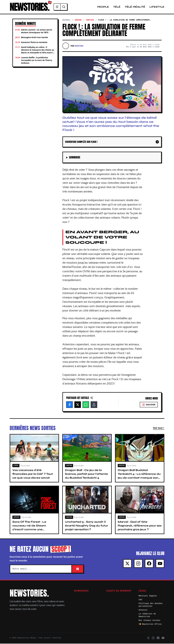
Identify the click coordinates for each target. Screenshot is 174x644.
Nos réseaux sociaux (150, 621)
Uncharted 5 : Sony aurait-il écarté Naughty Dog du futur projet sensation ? (86, 526)
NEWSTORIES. (30, 7)
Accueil (66, 20)
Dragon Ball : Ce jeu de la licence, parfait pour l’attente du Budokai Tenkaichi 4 (86, 474)
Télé (117, 7)
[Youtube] (160, 564)
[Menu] (59, 7)
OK (78, 569)
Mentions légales (148, 596)
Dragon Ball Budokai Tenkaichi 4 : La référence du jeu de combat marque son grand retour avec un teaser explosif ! (139, 478)
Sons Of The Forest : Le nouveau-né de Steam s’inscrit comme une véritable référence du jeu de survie (34, 530)
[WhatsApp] (86, 405)
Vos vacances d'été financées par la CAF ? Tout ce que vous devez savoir (33, 474)
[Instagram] (138, 564)
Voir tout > (159, 428)
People (103, 7)
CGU (140, 600)
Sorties (90, 20)
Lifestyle (157, 7)
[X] (78, 405)
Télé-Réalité (135, 7)
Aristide (79, 46)
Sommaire (75, 158)
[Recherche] (65, 7)
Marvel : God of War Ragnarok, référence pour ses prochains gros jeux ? (140, 526)
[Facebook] (69, 405)
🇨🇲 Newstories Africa (150, 625)
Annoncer (143, 610)
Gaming (78, 20)
